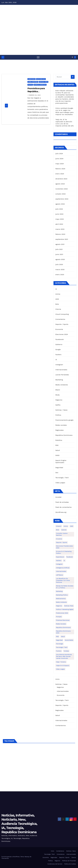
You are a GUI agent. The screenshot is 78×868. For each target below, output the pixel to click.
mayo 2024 (60, 164)
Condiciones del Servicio (55, 864)
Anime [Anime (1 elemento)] (66, 526)
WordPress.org (61, 512)
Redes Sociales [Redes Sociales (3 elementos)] (61, 624)
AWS (57, 299)
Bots (57, 304)
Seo (57, 473)
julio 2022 (59, 209)
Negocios (59, 400)
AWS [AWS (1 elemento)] (72, 526)
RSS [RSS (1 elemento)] (57, 636)
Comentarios (32, 79)
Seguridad (59, 468)
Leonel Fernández (33, 82)
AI (56, 289)
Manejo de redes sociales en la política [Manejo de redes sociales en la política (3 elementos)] (65, 587)
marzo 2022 (60, 229)
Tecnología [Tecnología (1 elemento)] (60, 644)
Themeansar (5, 858)
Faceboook (60, 339)
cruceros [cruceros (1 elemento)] (59, 539)
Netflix (58, 405)
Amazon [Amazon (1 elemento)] (59, 526)
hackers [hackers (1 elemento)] (59, 561)
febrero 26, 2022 (35, 95)
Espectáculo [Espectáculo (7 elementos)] (60, 557)
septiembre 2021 (62, 239)
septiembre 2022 (62, 199)
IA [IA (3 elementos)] (64, 561)
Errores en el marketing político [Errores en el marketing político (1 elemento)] (64, 552)
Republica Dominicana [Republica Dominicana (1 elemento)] (63, 627)
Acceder (58, 497)
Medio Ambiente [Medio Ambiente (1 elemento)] (61, 602)
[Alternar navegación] (38, 57)
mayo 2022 (60, 219)
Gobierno (59, 344)
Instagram (59, 365)
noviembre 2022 (62, 189)
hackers (58, 355)
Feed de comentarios (63, 507)
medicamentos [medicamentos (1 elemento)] (61, 599)
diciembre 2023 (61, 179)
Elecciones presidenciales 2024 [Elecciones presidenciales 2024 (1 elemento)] (64, 547)
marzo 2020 (60, 270)
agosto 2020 (60, 259)
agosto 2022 (60, 204)
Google (58, 349)
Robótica (59, 440)
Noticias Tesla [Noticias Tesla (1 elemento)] (69, 606)
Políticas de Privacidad (69, 861)
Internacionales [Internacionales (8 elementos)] (61, 571)
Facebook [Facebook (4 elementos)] (70, 557)
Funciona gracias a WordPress (11, 857)
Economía (59, 329)
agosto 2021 (60, 244)
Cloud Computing (62, 314)
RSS (57, 445)
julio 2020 (59, 264)
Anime (58, 294)
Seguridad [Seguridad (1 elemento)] (59, 640)
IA (56, 360)
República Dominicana (40, 85)
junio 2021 (59, 254)
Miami (58, 390)
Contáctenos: (60, 851)
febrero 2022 (60, 234)
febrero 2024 (60, 169)
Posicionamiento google (64, 420)
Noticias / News (44, 82)
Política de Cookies (70, 864)
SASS (57, 455)
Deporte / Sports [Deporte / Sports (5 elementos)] (62, 542)
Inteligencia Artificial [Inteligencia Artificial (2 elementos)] (63, 568)
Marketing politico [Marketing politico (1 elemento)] (62, 595)
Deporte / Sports (62, 324)
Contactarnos (61, 725)
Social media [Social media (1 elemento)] (69, 640)
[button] (72, 57)
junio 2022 (59, 214)
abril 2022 (59, 224)
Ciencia (58, 309)
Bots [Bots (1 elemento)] (58, 530)
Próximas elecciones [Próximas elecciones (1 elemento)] (63, 620)
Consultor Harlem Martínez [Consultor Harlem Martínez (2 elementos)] (62, 534)
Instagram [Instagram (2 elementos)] (59, 564)
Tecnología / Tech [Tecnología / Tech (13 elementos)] (62, 647)
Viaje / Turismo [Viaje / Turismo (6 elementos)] (61, 662)
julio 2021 (59, 249)
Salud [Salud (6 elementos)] (63, 636)
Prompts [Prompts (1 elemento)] (59, 617)
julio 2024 (59, 154)
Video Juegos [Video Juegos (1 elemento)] (60, 669)
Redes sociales (61, 425)
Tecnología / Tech (62, 478)
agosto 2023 (60, 184)
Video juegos (60, 483)
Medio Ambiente (62, 385)
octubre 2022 (60, 194)
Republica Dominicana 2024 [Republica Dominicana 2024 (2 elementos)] (63, 632)
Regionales (60, 430)
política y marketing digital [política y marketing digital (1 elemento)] (65, 609)
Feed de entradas (62, 502)
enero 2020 (60, 275)
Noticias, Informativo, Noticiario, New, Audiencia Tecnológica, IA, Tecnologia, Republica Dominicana (19, 824)
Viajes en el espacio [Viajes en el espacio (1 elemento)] (63, 666)
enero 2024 (60, 174)
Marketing (59, 380)
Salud (58, 450)
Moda (57, 395)
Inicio (57, 679)
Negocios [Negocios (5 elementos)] (59, 606)
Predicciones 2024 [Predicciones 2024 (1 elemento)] (62, 613)
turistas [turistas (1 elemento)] (66, 651)
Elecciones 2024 (41, 79)
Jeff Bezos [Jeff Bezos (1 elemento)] (59, 575)
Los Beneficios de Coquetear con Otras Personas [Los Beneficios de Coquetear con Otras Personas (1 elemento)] (63, 580)
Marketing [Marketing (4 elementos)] (59, 591)
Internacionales (61, 370)
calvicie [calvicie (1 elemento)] (64, 530)
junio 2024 (59, 159)
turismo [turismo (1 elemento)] (59, 651)
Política (30, 85)
